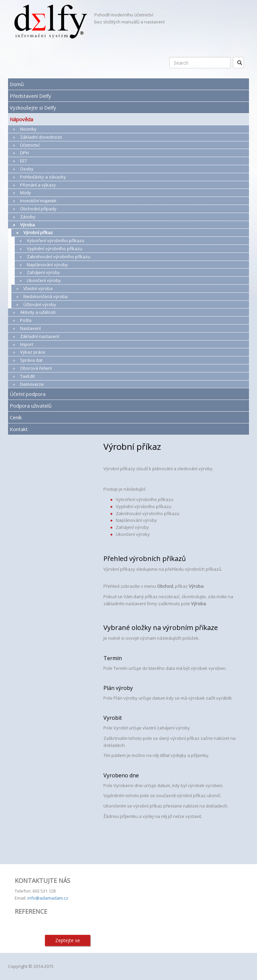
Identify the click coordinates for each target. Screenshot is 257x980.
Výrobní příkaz (38, 232)
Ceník (16, 417)
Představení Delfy (30, 96)
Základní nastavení (40, 336)
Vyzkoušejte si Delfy (33, 108)
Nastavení (30, 328)
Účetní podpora (28, 394)
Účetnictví (30, 145)
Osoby (27, 169)
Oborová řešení (36, 368)
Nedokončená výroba (46, 296)
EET (24, 161)
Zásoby (28, 217)
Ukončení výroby (44, 280)
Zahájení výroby (43, 272)
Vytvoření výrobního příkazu (56, 240)
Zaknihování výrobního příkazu (59, 257)
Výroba (27, 225)
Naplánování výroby (47, 265)
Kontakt (19, 429)
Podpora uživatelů (31, 406)
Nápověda (21, 119)
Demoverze (32, 384)
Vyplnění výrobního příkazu (55, 249)
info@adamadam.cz (48, 898)
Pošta (26, 320)
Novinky (28, 129)
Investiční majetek (38, 201)
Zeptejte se (68, 940)
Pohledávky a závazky (43, 177)
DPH (24, 153)
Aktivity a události (38, 312)
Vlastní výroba (38, 288)
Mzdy (26, 193)
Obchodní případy (38, 209)
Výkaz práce (33, 352)
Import (27, 344)
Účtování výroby (40, 304)
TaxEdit (27, 376)
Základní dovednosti (41, 137)
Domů (17, 84)
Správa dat (31, 360)
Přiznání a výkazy (38, 185)
